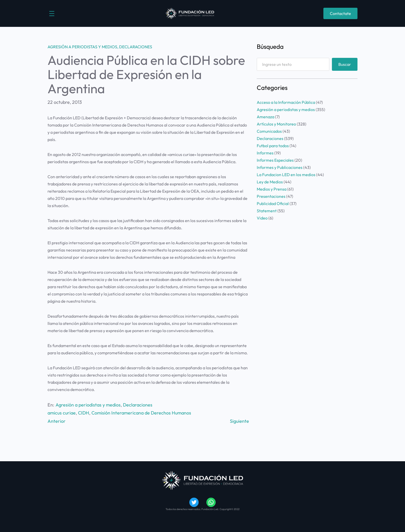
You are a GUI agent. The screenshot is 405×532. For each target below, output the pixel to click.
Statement (267, 211)
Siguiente (239, 421)
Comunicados (269, 131)
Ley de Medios (270, 182)
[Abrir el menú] (52, 14)
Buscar (345, 64)
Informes (265, 153)
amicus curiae (62, 413)
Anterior (57, 421)
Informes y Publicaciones (280, 167)
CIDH (84, 413)
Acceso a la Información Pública (286, 102)
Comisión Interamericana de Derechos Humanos (141, 413)
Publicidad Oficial (273, 204)
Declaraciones (136, 47)
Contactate (340, 13)
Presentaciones (271, 196)
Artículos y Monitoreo (276, 124)
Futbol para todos (273, 146)
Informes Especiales (275, 160)
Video (262, 218)
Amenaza (266, 117)
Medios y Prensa (272, 189)
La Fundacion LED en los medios (286, 175)
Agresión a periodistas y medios (82, 47)
